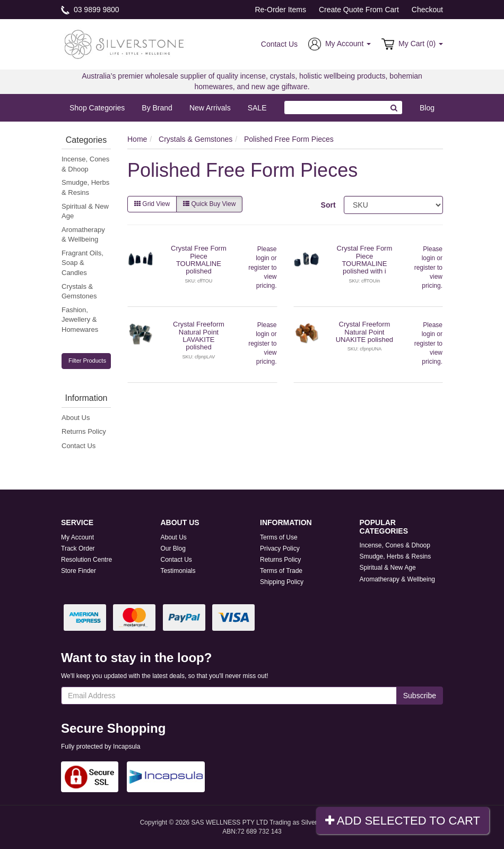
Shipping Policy (282, 582)
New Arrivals (210, 108)
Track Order (78, 548)
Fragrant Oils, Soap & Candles (82, 263)
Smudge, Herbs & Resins (85, 187)
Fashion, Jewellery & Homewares (80, 320)
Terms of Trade (281, 571)
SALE (257, 108)
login (262, 258)
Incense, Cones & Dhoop (85, 164)
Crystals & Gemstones (79, 291)
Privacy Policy (280, 548)
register (259, 268)
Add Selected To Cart (403, 821)
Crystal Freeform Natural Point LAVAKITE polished (199, 336)
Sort (328, 205)
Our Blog (173, 548)
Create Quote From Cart (359, 10)
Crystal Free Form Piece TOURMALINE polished (199, 260)
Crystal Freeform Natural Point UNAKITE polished (364, 332)
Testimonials (178, 571)
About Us (76, 418)
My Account (77, 537)
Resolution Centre (86, 560)
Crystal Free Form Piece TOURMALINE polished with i (365, 260)
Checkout (427, 10)
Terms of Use (279, 537)
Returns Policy (84, 431)
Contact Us (279, 44)
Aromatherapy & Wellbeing (83, 235)
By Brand (157, 108)
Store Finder (79, 571)
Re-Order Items (280, 10)
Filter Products (87, 361)
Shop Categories (97, 108)
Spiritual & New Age (85, 211)
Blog (427, 108)
